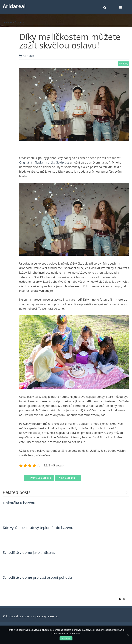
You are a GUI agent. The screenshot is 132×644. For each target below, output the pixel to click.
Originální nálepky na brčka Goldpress (44, 162)
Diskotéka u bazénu (19, 503)
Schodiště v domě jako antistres (29, 552)
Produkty (19, 22)
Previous (121, 492)
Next (127, 492)
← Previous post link (39, 478)
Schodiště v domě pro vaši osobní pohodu (37, 577)
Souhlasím (66, 638)
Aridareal (14, 6)
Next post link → (68, 478)
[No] (128, 635)
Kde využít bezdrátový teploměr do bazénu (38, 528)
